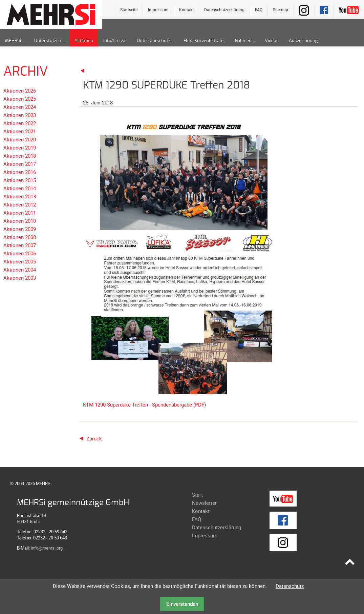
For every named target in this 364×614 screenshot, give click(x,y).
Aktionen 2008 (20, 237)
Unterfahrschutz (154, 41)
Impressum (158, 9)
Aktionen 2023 (20, 115)
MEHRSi (13, 41)
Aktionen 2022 (20, 123)
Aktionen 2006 (20, 253)
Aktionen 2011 (20, 213)
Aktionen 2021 (20, 131)
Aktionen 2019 (20, 147)
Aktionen (84, 41)
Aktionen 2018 (20, 156)
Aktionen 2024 (20, 107)
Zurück (94, 438)
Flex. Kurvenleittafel (204, 41)
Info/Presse (115, 41)
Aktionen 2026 (20, 91)
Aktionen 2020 (20, 139)
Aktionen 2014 (20, 188)
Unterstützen (48, 41)
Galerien (243, 41)
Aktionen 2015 (20, 180)
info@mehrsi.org (47, 548)
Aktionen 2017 (20, 164)
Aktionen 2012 (20, 204)
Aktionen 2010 (20, 221)
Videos (272, 41)
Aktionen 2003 (20, 278)
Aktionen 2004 (20, 270)
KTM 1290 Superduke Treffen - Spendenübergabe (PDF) (144, 404)
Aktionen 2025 (20, 99)
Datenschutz (290, 586)
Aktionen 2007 (20, 245)
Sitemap (281, 9)
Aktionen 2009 (20, 229)
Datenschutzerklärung (224, 9)
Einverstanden (182, 604)
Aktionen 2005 (20, 261)
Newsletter (204, 503)
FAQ (259, 9)
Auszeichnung (303, 41)
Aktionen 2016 (20, 172)
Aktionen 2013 (20, 196)
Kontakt (186, 9)
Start (197, 495)
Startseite (129, 9)
